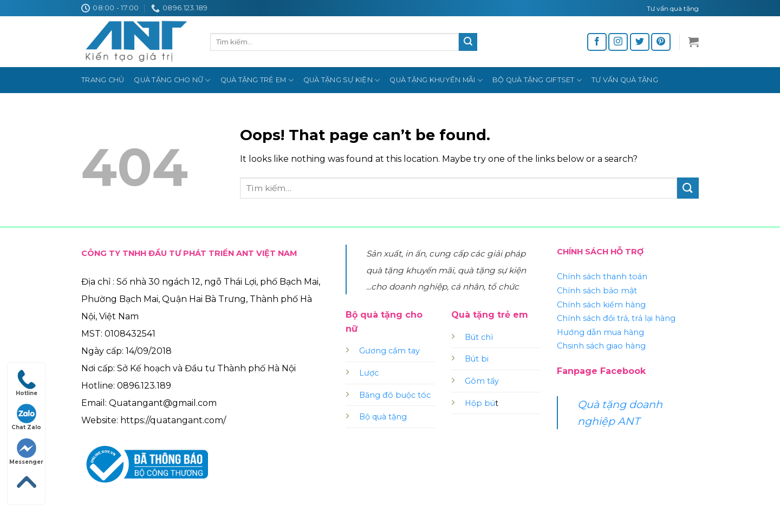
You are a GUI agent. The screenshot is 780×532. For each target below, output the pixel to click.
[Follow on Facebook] (597, 42)
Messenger (26, 452)
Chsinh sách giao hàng (601, 346)
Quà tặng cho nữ (172, 80)
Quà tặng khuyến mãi (436, 80)
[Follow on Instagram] (618, 42)
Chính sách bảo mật (597, 291)
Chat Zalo (26, 417)
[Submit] (468, 42)
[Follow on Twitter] (640, 42)
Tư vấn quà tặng (625, 80)
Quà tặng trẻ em (257, 80)
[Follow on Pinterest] (661, 42)
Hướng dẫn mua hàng (600, 332)
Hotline (27, 383)
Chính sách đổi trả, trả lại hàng (616, 318)
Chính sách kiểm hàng (601, 305)
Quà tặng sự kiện (342, 80)
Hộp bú (480, 403)
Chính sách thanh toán (602, 277)
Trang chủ (103, 80)
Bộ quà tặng (383, 417)
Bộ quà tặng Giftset (537, 80)
